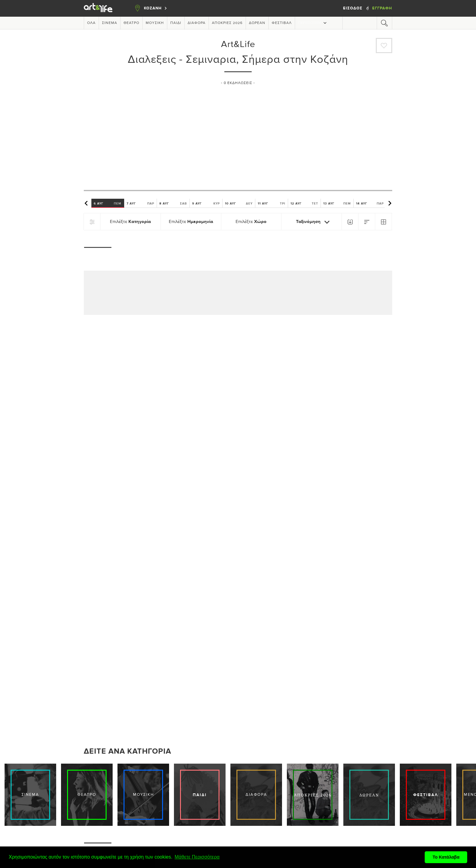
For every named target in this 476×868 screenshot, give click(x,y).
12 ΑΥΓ (304, 203)
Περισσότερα (313, 23)
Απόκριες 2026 (227, 23)
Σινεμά (110, 23)
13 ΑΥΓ (337, 203)
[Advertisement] (238, 135)
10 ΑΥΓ (239, 203)
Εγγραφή (382, 8)
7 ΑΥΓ (140, 203)
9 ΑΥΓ (206, 203)
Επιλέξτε (130, 222)
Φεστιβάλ (282, 23)
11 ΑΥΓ (272, 203)
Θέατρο (131, 23)
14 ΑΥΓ (370, 203)
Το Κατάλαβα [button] (446, 857)
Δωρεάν (257, 23)
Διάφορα (197, 23)
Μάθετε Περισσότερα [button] (197, 857)
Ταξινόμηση (314, 222)
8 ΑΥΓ (173, 203)
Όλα (91, 23)
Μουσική (155, 23)
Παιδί (176, 23)
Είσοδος (353, 8)
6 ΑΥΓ (108, 203)
